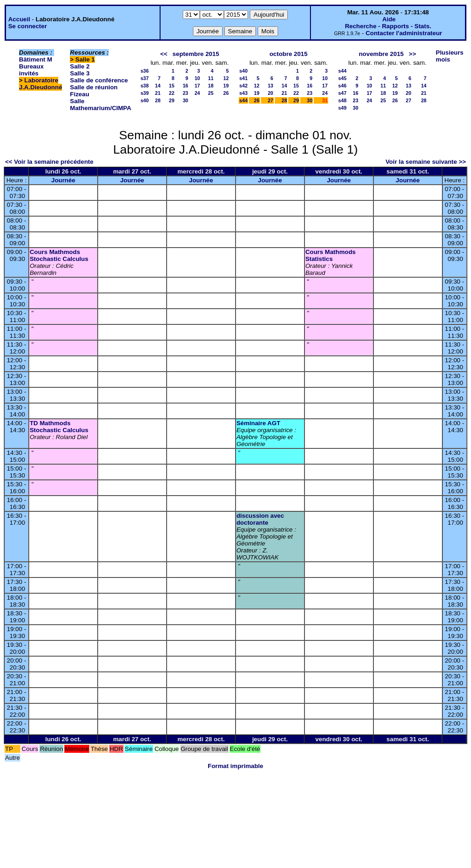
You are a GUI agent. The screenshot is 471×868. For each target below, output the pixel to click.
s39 (145, 93)
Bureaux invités (31, 70)
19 (226, 86)
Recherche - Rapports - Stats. (388, 26)
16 (186, 86)
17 (197, 86)
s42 (243, 86)
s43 (243, 93)
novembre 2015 (381, 54)
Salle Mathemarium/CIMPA (100, 105)
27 (271, 100)
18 (211, 86)
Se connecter (28, 26)
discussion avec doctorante (260, 519)
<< (164, 54)
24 (197, 93)
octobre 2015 (288, 54)
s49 (342, 108)
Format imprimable (235, 766)
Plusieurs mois (450, 56)
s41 (243, 78)
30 (186, 100)
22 (172, 93)
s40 (145, 100)
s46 (342, 86)
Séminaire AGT (258, 423)
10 (197, 78)
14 (158, 86)
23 (186, 93)
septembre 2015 (196, 54)
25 (211, 93)
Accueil (19, 19)
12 (226, 78)
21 (158, 93)
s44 (243, 100)
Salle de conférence (99, 80)
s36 (145, 71)
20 (271, 93)
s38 (145, 86)
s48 (342, 100)
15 (172, 86)
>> (413, 54)
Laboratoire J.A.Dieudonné (40, 84)
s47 (342, 93)
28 (158, 100)
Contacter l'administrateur (404, 33)
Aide (389, 19)
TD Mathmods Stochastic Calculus (59, 427)
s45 (342, 78)
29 (172, 100)
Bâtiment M (36, 59)
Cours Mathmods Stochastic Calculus (59, 255)
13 (271, 86)
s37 (145, 78)
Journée (63, 180)
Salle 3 (80, 73)
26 (226, 93)
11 (211, 78)
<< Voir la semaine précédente (49, 162)
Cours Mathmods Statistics (331, 255)
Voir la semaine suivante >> (426, 162)
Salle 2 (80, 66)
